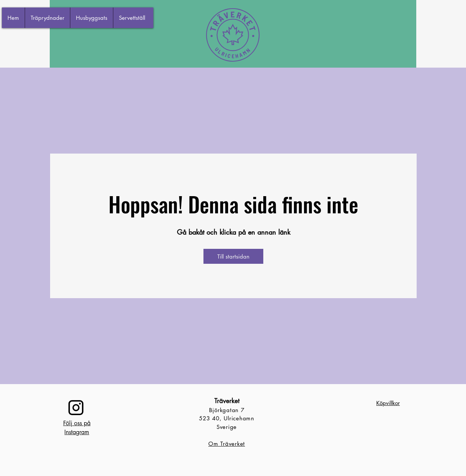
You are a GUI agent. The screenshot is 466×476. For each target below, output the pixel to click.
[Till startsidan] (233, 256)
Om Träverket (227, 444)
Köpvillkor (388, 403)
